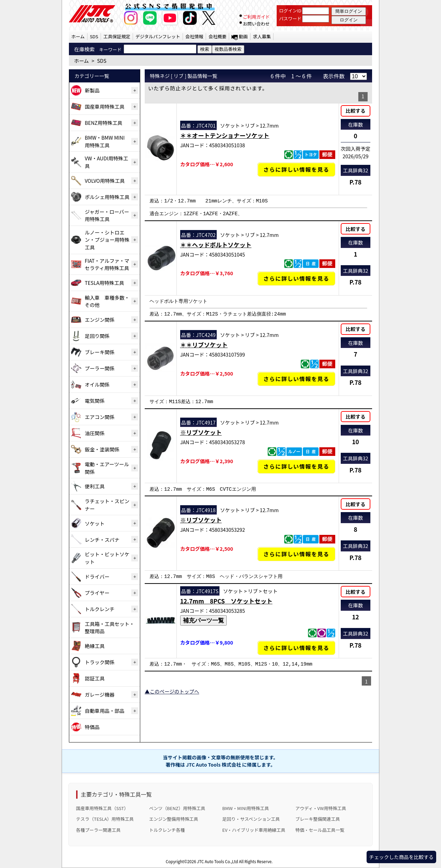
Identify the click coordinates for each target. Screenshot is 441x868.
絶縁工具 (95, 646)
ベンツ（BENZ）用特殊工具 (177, 808)
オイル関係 (97, 384)
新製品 (92, 90)
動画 (243, 36)
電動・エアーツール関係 (107, 468)
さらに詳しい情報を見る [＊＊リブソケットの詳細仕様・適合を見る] (296, 379)
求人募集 (262, 36)
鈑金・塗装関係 (102, 449)
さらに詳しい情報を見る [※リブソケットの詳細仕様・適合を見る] (296, 466)
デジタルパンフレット (158, 36)
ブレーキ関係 (100, 352)
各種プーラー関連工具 (99, 830)
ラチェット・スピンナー (107, 505)
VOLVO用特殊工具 (105, 181)
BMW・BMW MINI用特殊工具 (105, 141)
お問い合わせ (256, 24)
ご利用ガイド (256, 17)
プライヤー (97, 593)
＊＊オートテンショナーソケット (225, 135)
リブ (250, 125)
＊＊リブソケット (204, 345)
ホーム (78, 36)
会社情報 (194, 36)
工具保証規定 (117, 36)
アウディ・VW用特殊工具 (321, 808)
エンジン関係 (100, 320)
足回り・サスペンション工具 (251, 819)
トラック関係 (100, 662)
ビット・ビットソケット (107, 558)
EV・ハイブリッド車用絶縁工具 (254, 830)
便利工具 (95, 486)
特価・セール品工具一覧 (320, 830)
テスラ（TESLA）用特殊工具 (105, 819)
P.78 (355, 182)
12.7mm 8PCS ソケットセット (226, 601)
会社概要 (217, 36)
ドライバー (97, 576)
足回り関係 (97, 336)
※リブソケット (201, 432)
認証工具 (95, 678)
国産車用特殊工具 (105, 106)
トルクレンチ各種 (167, 830)
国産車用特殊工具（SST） (102, 808)
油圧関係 (95, 433)
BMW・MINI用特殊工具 (246, 808)
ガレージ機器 (100, 694)
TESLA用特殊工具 (104, 283)
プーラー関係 (100, 368)
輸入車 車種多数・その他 (107, 301)
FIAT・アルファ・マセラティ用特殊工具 (107, 264)
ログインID (290, 11)
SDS (94, 36)
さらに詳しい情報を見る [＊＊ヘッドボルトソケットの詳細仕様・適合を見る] (296, 278)
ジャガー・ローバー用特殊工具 (107, 215)
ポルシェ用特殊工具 (107, 197)
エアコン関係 (100, 417)
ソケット (95, 523)
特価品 (92, 727)
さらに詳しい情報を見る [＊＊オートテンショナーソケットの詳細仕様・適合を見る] (296, 169)
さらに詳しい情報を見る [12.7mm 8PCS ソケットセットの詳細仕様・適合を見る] (296, 648)
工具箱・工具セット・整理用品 (110, 627)
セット (270, 591)
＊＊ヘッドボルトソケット (216, 245)
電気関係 (95, 401)
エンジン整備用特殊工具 (174, 819)
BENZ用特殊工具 (104, 123)
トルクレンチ (100, 609)
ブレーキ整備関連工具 (318, 819)
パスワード (290, 18)
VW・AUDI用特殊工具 (106, 162)
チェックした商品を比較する (401, 857)
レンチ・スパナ (102, 540)
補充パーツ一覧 (203, 620)
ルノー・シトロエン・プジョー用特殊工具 (107, 240)
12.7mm (269, 125)
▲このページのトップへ (172, 691)
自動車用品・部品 (105, 711)
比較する (356, 111)
